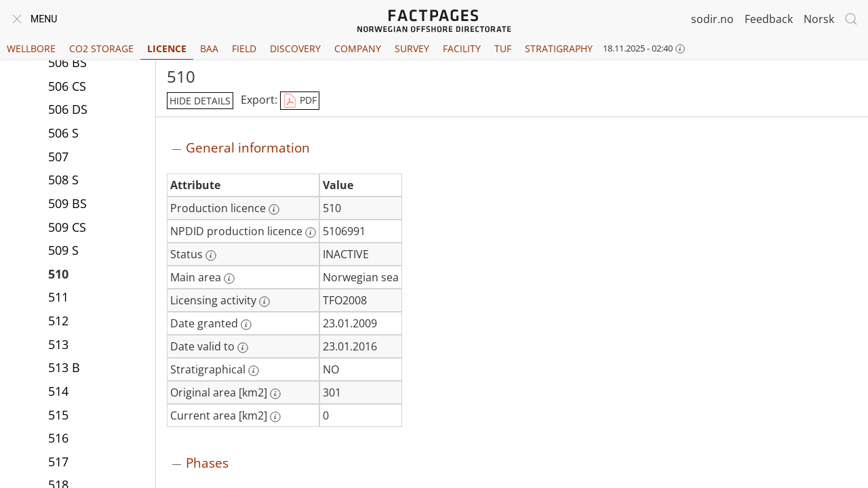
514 (58, 391)
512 (58, 321)
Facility (462, 48)
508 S (63, 180)
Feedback (769, 19)
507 (58, 157)
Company (358, 48)
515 (58, 415)
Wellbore (31, 48)
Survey (412, 48)
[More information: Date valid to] (243, 348)
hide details (200, 101)
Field (244, 48)
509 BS (67, 203)
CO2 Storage (101, 48)
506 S (63, 133)
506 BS (67, 62)
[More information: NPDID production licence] (311, 232)
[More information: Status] (211, 256)
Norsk (819, 19)
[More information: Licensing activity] (264, 302)
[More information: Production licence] (274, 209)
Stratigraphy (559, 48)
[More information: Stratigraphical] (254, 371)
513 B (64, 367)
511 (58, 297)
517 (58, 462)
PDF (300, 101)
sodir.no (712, 19)
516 (58, 438)
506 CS (67, 86)
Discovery (295, 48)
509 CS (67, 227)
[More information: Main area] (229, 279)
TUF (503, 48)
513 (58, 344)
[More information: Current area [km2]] (275, 417)
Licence (167, 48)
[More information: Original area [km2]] (275, 394)
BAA (209, 48)
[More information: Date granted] (246, 325)
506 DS (68, 109)
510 (58, 274)
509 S (63, 250)
